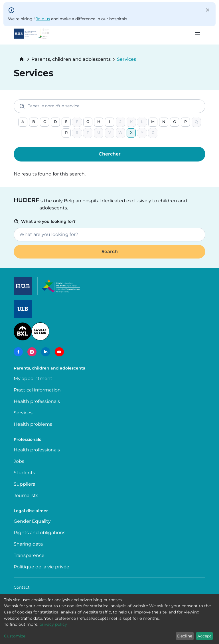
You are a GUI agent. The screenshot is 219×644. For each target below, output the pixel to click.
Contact (22, 587)
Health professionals (37, 401)
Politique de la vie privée (41, 567)
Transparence (29, 555)
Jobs (19, 461)
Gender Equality (32, 521)
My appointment (33, 378)
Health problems (33, 424)
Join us (43, 19)
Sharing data (28, 544)
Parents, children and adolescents (71, 59)
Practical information (38, 390)
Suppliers (24, 484)
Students (24, 473)
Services (23, 413)
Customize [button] (15, 636)
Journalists (26, 495)
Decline (185, 636)
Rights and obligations (39, 533)
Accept (204, 636)
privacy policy (53, 624)
